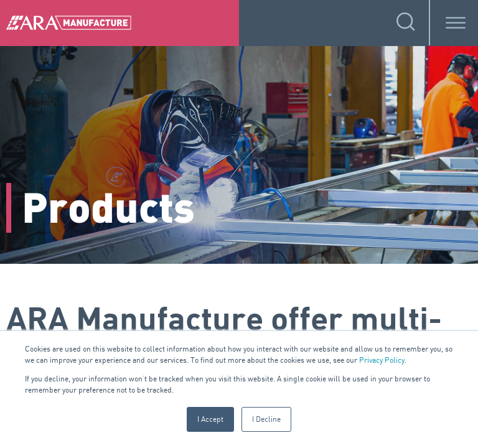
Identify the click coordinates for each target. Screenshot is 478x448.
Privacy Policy (382, 360)
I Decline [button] (266, 419)
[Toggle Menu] (456, 23)
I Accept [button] (210, 419)
